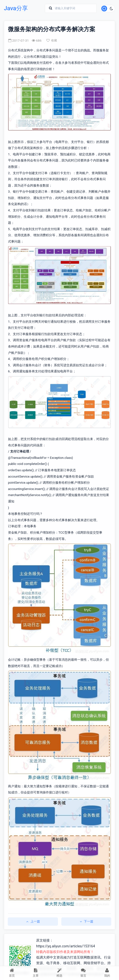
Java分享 (16, 8)
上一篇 (33, 921)
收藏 (52, 40)
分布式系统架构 (19, 50)
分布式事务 (44, 50)
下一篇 (86, 921)
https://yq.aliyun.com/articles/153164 (66, 946)
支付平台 (19, 173)
